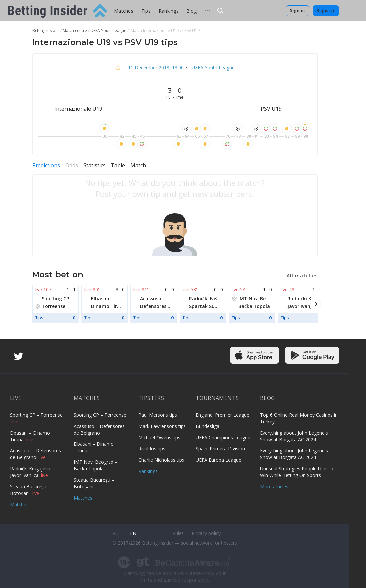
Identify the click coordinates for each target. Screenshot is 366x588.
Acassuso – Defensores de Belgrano (36, 454)
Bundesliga (208, 426)
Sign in (297, 10)
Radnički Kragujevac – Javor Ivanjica (33, 472)
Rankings (169, 11)
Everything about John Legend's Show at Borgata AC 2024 (294, 436)
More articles (274, 487)
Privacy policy (206, 533)
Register (326, 10)
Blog (192, 11)
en (133, 533)
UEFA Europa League (219, 460)
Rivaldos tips (152, 449)
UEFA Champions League (223, 437)
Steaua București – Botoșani (30, 490)
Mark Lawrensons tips (162, 426)
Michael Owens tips (159, 437)
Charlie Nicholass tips (161, 460)
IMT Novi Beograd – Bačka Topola (96, 465)
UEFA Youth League (213, 68)
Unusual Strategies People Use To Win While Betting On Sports (297, 472)
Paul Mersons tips (158, 415)
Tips (146, 11)
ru (116, 533)
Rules (178, 533)
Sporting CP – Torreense (36, 415)
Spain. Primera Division (220, 449)
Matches (124, 11)
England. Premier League (222, 415)
